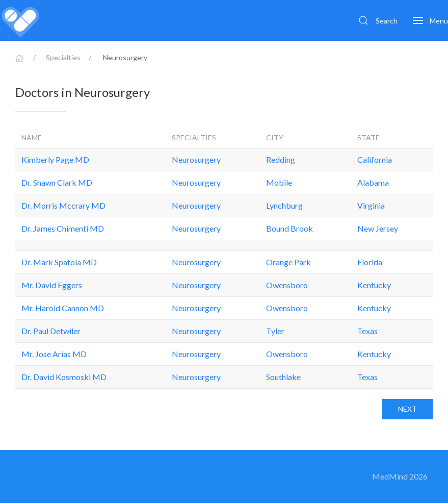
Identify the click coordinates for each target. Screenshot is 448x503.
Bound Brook (289, 228)
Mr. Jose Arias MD (54, 354)
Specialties (63, 57)
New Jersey (378, 228)
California (375, 159)
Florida (370, 262)
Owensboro (287, 285)
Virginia (371, 205)
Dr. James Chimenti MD (63, 228)
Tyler (275, 331)
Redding (281, 159)
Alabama (373, 182)
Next (407, 409)
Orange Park (288, 262)
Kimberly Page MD (55, 159)
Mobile (279, 182)
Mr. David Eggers (52, 285)
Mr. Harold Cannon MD (63, 308)
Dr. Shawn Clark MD (57, 182)
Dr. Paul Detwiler (51, 331)
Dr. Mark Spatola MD (59, 262)
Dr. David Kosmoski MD (64, 377)
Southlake (283, 377)
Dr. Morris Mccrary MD (63, 205)
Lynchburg (284, 205)
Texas (367, 331)
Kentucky (374, 285)
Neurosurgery (196, 159)
